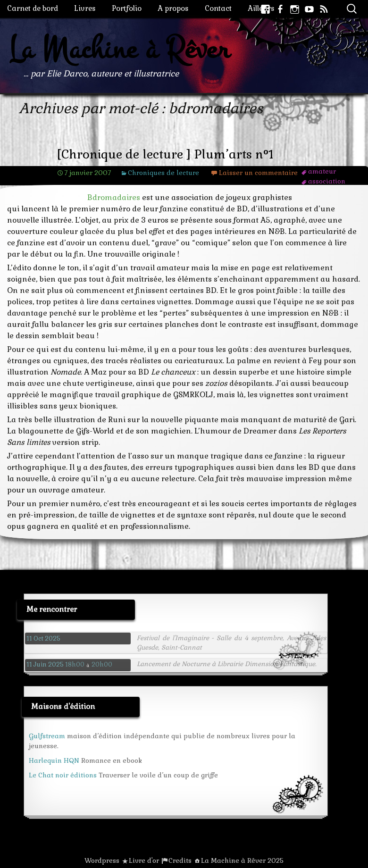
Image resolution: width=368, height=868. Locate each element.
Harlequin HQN (54, 760)
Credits (180, 860)
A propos (173, 8)
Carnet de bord (33, 8)
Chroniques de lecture (163, 173)
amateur (322, 171)
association (327, 181)
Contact (218, 8)
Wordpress (102, 860)
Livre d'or (144, 860)
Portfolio (127, 8)
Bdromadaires (114, 197)
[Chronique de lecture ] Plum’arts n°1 (165, 154)
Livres (85, 8)
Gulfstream (47, 736)
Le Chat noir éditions (63, 775)
